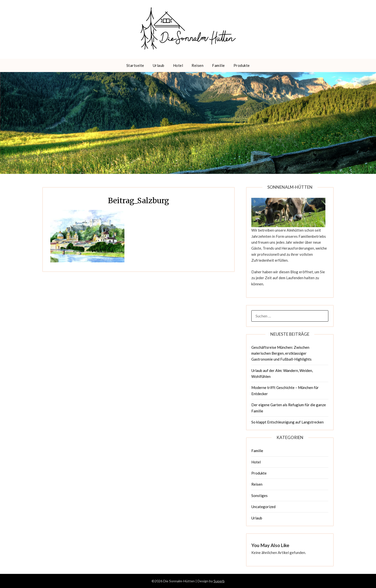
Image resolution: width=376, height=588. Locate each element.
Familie (218, 65)
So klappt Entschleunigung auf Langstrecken (287, 422)
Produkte (242, 65)
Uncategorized (263, 507)
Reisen (198, 65)
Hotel (178, 65)
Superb (219, 581)
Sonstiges (259, 496)
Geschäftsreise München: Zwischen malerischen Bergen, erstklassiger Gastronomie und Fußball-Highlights (281, 353)
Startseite (135, 65)
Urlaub (159, 65)
